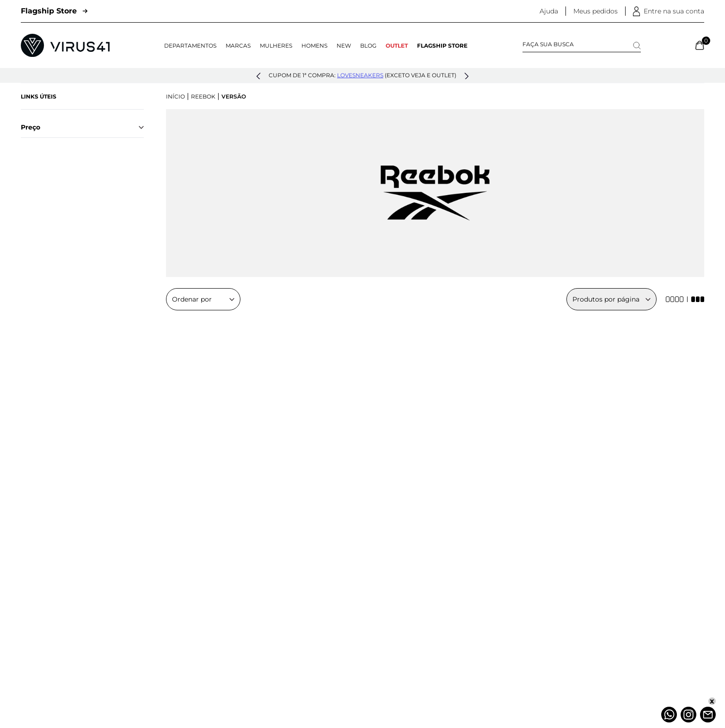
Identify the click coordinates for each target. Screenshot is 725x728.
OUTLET (397, 46)
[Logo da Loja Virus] (65, 45)
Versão (234, 96)
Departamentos (190, 46)
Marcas (238, 46)
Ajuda (549, 11)
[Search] (637, 46)
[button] (258, 76)
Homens (314, 46)
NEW (344, 46)
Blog (368, 46)
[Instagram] (688, 715)
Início (175, 96)
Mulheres (276, 46)
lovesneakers (360, 75)
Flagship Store (54, 11)
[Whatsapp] (669, 715)
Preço (82, 127)
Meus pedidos (596, 11)
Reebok (203, 96)
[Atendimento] (708, 715)
